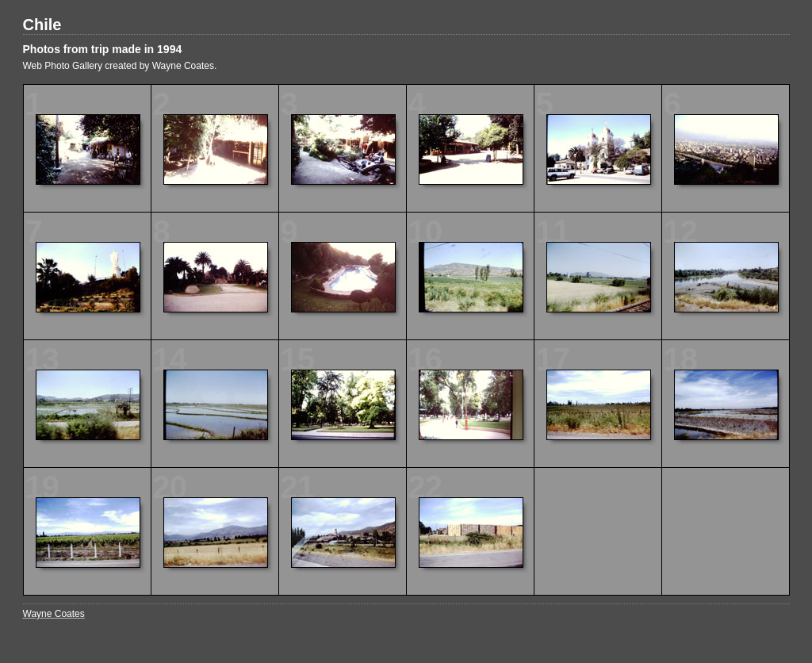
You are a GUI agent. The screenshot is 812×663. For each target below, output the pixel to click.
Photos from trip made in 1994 (103, 49)
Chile (42, 25)
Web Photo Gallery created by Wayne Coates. (120, 66)
